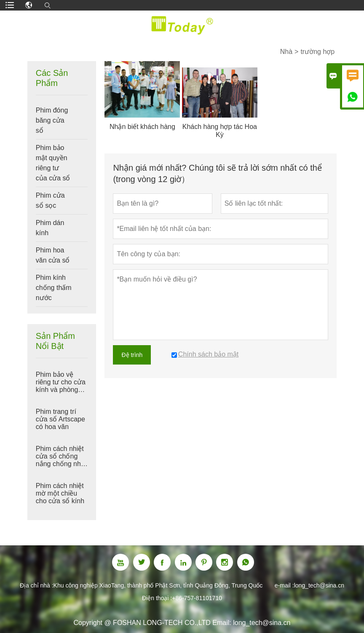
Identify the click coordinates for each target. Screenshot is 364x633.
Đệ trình (132, 355)
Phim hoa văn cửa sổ (53, 255)
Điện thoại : (157, 598)
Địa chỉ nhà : (37, 585)
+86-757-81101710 (197, 598)
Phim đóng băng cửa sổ (52, 120)
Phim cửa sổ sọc (50, 200)
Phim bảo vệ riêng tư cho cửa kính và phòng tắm (61, 382)
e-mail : (284, 585)
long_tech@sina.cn (319, 585)
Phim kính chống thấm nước (54, 288)
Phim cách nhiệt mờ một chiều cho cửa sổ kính (60, 493)
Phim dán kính (50, 228)
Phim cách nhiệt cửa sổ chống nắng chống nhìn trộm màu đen (61, 456)
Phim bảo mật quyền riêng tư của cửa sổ (53, 163)
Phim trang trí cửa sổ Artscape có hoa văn (60, 419)
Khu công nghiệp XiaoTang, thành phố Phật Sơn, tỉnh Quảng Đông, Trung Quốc (158, 585)
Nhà (286, 52)
